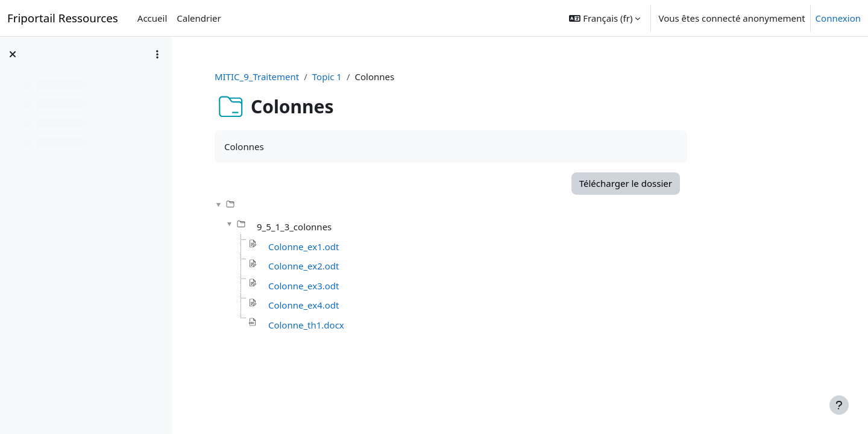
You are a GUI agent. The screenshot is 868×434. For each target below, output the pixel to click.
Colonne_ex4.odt (363, 305)
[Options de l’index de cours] (157, 54)
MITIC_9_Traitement (316, 77)
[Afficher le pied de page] (839, 405)
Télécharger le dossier (685, 183)
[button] (605, 18)
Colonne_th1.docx (366, 325)
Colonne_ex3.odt (363, 286)
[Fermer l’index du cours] (13, 54)
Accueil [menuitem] (152, 18)
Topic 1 (386, 77)
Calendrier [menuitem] (199, 18)
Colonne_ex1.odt (363, 247)
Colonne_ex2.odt (363, 266)
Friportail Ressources (63, 18)
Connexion (838, 18)
